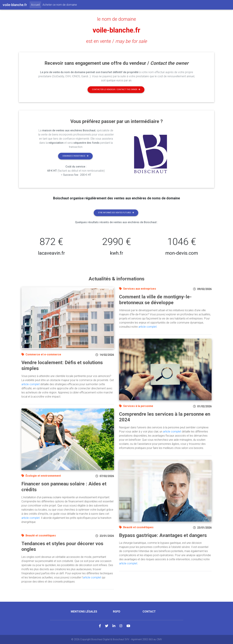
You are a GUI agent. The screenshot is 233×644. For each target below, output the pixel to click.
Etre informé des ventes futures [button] (116, 213)
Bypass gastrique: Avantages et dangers (163, 535)
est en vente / (116, 41)
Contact (149, 612)
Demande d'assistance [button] (75, 156)
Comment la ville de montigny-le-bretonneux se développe (155, 300)
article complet (30, 384)
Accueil (36, 4)
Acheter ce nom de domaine (60, 5)
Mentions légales (84, 612)
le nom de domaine (117, 19)
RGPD (117, 612)
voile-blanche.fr (116, 30)
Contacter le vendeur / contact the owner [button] (116, 89)
